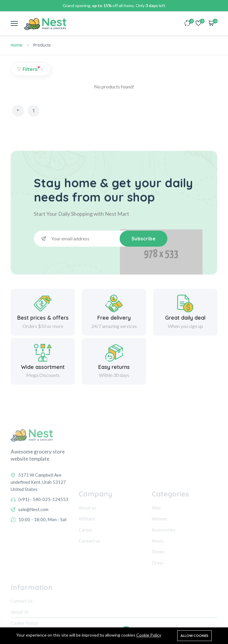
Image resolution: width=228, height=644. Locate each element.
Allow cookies (194, 636)
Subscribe (144, 239)
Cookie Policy (149, 635)
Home (16, 45)
